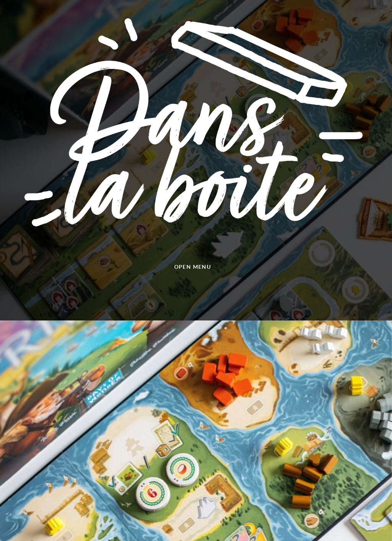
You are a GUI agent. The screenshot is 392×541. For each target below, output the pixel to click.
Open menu (193, 267)
